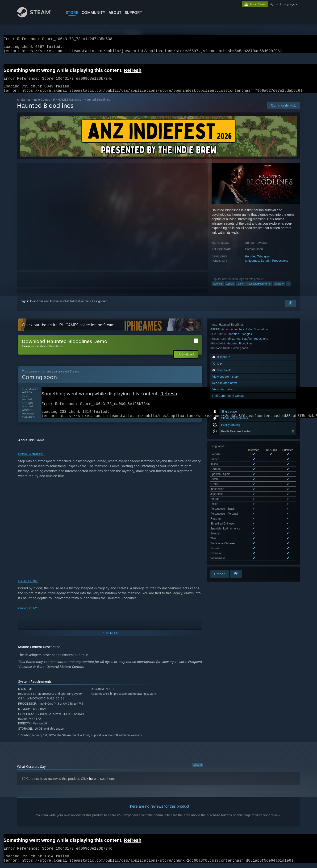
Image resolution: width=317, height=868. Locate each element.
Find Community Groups (228, 483)
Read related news (225, 471)
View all (198, 773)
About (115, 12)
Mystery (279, 289)
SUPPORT (133, 12)
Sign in (25, 307)
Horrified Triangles (257, 262)
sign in (274, 4)
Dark (240, 289)
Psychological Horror (259, 289)
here (92, 787)
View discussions (223, 477)
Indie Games (42, 105)
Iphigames (252, 266)
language (289, 4)
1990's (230, 289)
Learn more (30, 352)
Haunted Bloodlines (240, 431)
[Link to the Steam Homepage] (38, 16)
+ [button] (288, 289)
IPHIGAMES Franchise (67, 105)
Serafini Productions (274, 266)
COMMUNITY (93, 12)
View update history (225, 464)
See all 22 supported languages (230, 399)
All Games (24, 105)
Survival (218, 289)
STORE (72, 12)
